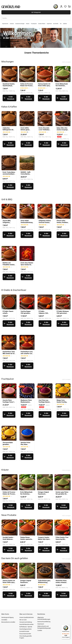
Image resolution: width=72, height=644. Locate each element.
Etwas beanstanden (25, 634)
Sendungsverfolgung (7, 617)
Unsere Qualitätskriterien (27, 617)
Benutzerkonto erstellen (8, 622)
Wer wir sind (23, 620)
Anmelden (4, 620)
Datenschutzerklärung (44, 622)
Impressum (41, 624)
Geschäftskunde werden (26, 624)
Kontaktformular (24, 631)
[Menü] (69, 626)
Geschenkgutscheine (25, 629)
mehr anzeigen (66, 62)
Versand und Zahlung (26, 622)
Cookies (40, 630)
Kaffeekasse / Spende (26, 627)
